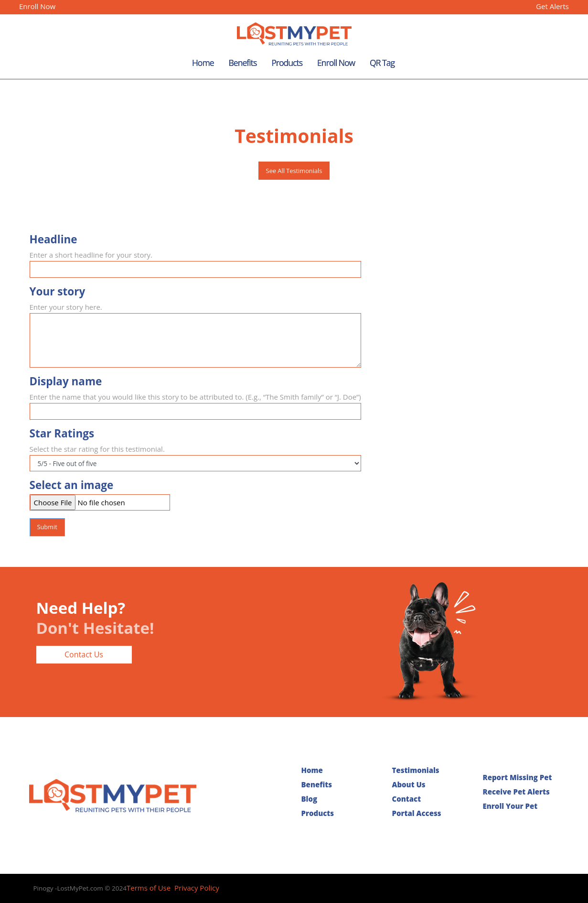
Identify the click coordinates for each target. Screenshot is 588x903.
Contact (407, 799)
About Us (409, 784)
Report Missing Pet (518, 777)
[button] (558, 178)
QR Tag (382, 63)
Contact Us (84, 654)
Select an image (72, 485)
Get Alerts (551, 6)
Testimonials (416, 770)
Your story (58, 292)
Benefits (242, 63)
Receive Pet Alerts (516, 792)
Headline (53, 239)
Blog (310, 799)
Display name (66, 381)
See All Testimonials (294, 171)
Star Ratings (62, 434)
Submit (47, 527)
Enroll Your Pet (510, 806)
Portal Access (417, 813)
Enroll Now (37, 6)
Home (203, 63)
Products (287, 63)
